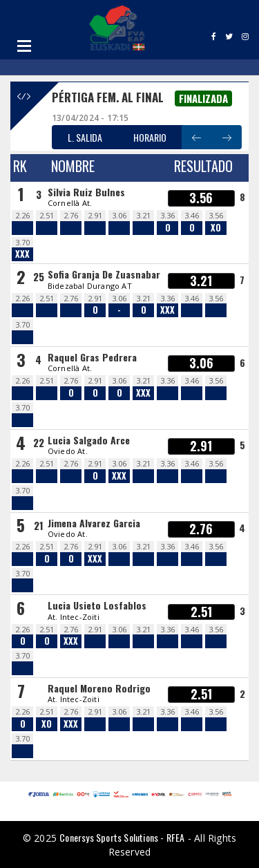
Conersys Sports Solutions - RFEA (122, 837)
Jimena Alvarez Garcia (94, 523)
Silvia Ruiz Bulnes (86, 192)
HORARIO (150, 137)
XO (216, 228)
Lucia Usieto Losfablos (97, 605)
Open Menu (24, 46)
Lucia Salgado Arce (89, 440)
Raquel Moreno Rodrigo (99, 688)
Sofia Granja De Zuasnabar (104, 274)
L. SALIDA (85, 137)
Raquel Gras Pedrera (92, 357)
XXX (22, 254)
